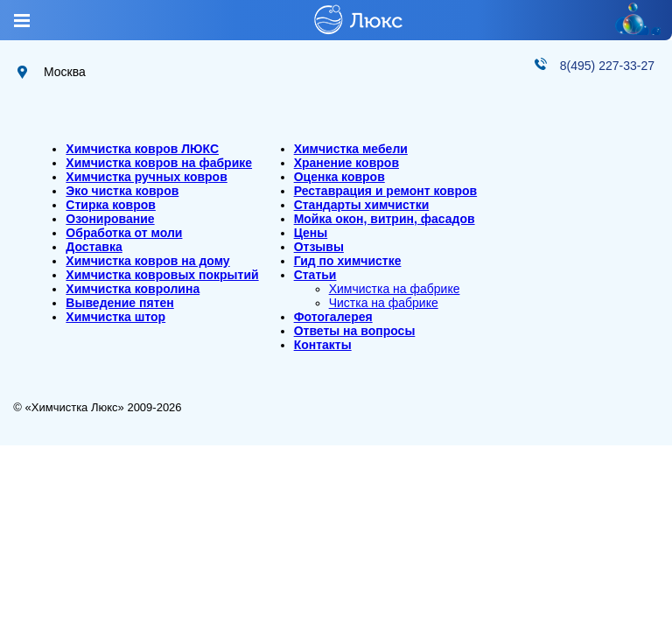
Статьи (315, 275)
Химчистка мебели (351, 149)
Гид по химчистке (348, 261)
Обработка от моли (124, 233)
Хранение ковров (346, 163)
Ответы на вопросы (355, 331)
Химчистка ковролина (133, 289)
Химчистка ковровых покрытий (162, 275)
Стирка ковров (111, 205)
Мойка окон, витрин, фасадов (385, 219)
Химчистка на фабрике (395, 289)
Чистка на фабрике (384, 303)
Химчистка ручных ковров (146, 177)
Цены (311, 233)
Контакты (323, 345)
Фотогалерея (333, 317)
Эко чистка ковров (122, 191)
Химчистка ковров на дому (147, 261)
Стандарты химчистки (362, 205)
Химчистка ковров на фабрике (159, 163)
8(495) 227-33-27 (607, 66)
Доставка (94, 247)
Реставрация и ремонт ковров (386, 191)
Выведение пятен (119, 303)
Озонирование (110, 219)
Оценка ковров (339, 177)
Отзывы (319, 247)
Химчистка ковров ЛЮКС (142, 149)
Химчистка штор (115, 317)
